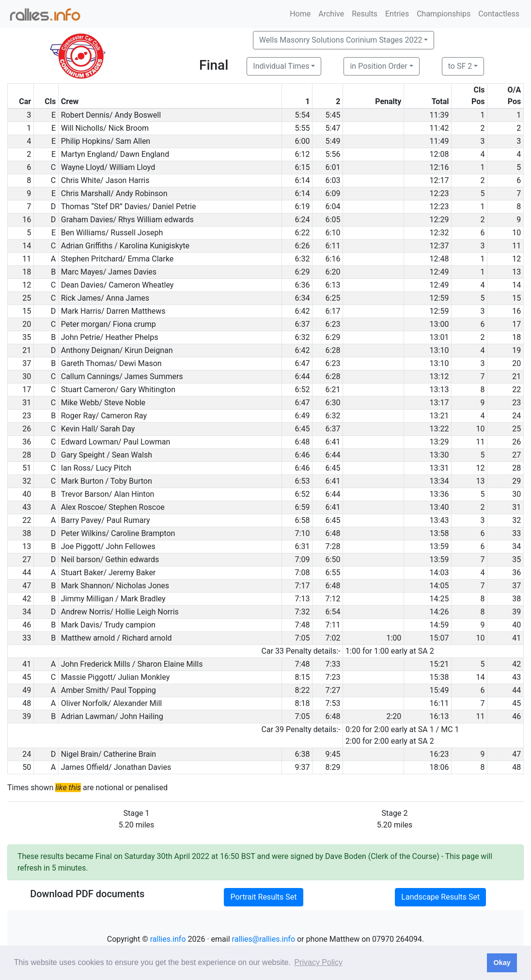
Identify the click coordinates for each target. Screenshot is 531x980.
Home (300, 14)
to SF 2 (460, 66)
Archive (331, 14)
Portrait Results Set (263, 897)
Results (365, 14)
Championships (444, 14)
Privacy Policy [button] (318, 962)
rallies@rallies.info (264, 939)
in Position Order (378, 66)
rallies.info (168, 939)
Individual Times (281, 66)
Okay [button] (502, 963)
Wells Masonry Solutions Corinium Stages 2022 (341, 40)
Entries (397, 14)
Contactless (499, 14)
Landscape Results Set (440, 897)
